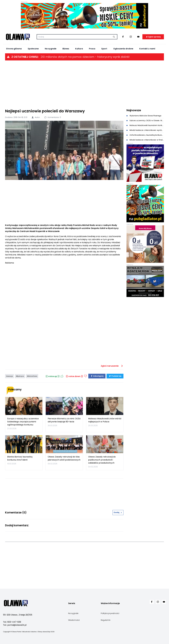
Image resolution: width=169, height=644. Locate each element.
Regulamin (106, 620)
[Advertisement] (84, 84)
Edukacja (9, 376)
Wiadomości (74, 620)
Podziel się (115, 376)
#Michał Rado (32, 376)
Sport (104, 49)
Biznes (66, 49)
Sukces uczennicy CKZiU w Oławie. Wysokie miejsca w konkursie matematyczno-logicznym (145, 121)
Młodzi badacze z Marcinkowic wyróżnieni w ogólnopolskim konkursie (145, 130)
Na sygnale (51, 49)
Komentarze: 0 (52, 117)
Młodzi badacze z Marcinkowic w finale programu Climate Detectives (145, 140)
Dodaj (118, 512)
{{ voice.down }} (76, 376)
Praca (92, 49)
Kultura (79, 49)
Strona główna (14, 49)
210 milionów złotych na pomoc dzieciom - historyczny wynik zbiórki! (85, 57)
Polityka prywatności (110, 613)
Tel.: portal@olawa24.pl (15, 625)
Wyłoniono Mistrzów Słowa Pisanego (144, 116)
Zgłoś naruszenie (112, 366)
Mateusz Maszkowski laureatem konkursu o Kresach (145, 125)
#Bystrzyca (20, 376)
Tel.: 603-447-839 (12, 622)
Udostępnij (97, 376)
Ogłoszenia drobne (123, 49)
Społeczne (33, 49)
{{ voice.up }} (55, 376)
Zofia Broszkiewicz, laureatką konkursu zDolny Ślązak (145, 135)
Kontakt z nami (147, 49)
